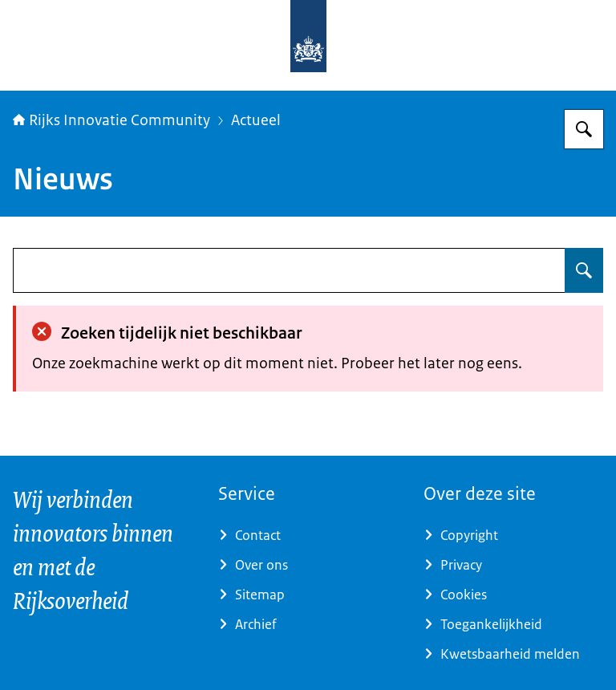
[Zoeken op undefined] (584, 270)
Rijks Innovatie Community (111, 120)
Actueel (256, 120)
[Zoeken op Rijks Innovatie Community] (584, 129)
